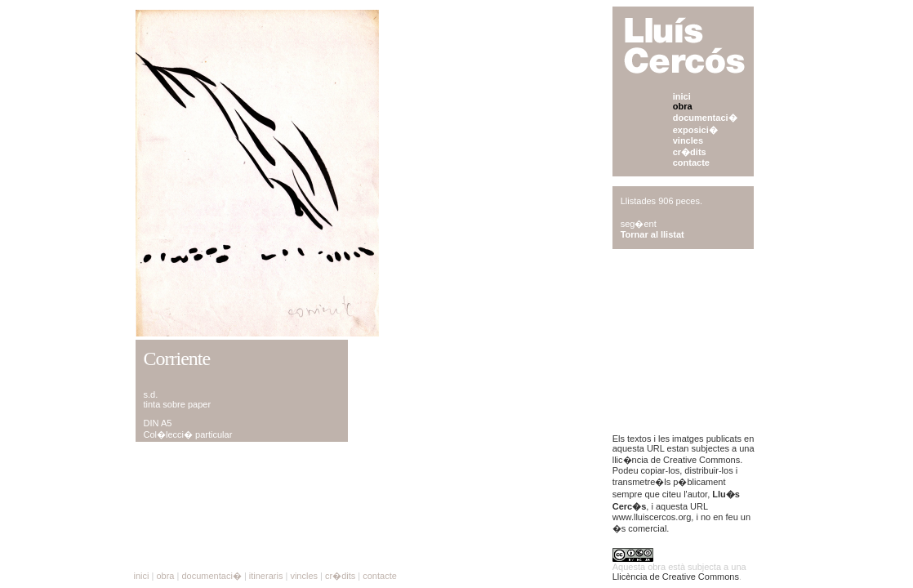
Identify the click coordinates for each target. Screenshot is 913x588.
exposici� (695, 130)
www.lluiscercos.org (652, 517)
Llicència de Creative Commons (676, 577)
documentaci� (705, 118)
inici (682, 96)
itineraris (266, 576)
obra (683, 106)
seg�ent (639, 224)
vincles (688, 140)
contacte (691, 163)
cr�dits (690, 152)
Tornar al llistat (652, 234)
